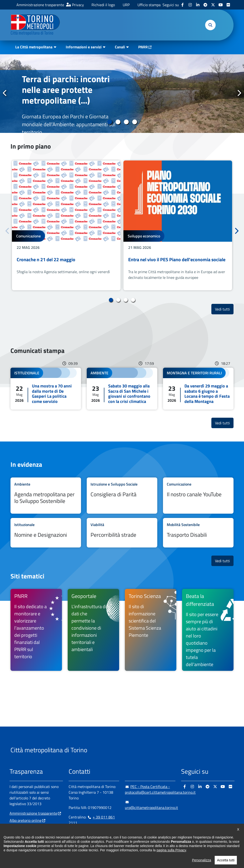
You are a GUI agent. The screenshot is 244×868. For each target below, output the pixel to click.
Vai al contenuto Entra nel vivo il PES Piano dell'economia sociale (178, 225)
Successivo (239, 93)
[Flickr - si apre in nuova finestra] (228, 5)
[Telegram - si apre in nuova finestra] (205, 5)
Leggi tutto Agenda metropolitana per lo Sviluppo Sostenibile (46, 496)
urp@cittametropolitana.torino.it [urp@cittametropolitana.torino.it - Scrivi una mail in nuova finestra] (151, 805)
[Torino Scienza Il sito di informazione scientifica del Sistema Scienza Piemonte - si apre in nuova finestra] (151, 630)
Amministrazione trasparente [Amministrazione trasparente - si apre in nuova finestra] (40, 5)
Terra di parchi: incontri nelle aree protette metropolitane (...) (66, 90)
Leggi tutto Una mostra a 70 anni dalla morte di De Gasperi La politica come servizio (46, 389)
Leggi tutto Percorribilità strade (122, 533)
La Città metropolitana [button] (34, 47)
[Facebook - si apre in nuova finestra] (183, 5)
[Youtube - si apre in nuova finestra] (221, 5)
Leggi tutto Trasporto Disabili (198, 533)
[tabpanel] (122, 94)
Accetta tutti (226, 860)
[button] (210, 25)
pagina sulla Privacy (171, 850)
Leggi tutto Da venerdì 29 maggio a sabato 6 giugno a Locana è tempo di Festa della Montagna (198, 389)
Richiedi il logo (103, 5)
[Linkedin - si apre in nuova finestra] (198, 5)
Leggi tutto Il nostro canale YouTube (198, 496)
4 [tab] (135, 122)
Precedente (5, 93)
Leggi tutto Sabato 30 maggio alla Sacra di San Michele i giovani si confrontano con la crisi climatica (122, 389)
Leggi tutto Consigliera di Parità (122, 496)
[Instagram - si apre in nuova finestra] (190, 5)
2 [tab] (118, 122)
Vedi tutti (224, 309)
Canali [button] (120, 47)
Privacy (78, 5)
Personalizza (202, 860)
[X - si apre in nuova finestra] (213, 5)
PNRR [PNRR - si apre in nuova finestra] (143, 47)
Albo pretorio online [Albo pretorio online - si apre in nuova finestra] (25, 820)
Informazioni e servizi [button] (84, 47)
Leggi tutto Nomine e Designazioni (46, 533)
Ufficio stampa (149, 5)
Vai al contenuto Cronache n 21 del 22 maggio (66, 225)
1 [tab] (109, 122)
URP (126, 5)
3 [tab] (126, 122)
